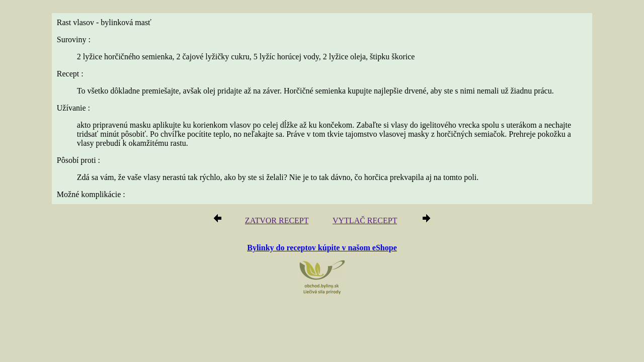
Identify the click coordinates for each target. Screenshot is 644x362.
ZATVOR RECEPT (280, 211)
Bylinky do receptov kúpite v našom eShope (322, 237)
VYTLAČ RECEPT (362, 211)
